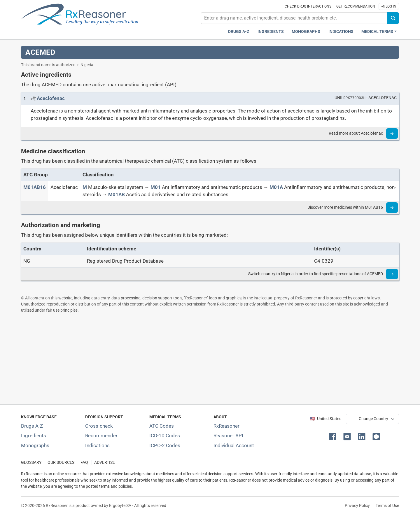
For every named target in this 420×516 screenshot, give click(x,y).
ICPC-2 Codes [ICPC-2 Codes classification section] (165, 445)
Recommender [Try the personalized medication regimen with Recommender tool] (101, 436)
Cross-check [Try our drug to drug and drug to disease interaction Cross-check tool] (99, 426)
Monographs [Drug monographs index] (306, 32)
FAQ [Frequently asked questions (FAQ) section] (84, 463)
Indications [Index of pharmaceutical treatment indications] (97, 445)
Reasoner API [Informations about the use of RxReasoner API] (228, 436)
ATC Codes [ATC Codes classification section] (162, 426)
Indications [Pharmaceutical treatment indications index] (341, 32)
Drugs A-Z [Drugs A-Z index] (239, 32)
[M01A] (276, 187)
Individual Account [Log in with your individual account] (234, 445)
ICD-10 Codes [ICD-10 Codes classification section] (165, 436)
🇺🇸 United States (325, 419)
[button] (334, 436)
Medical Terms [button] (377, 32)
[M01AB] (117, 194)
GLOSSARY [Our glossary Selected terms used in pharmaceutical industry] (31, 463)
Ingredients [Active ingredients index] (271, 32)
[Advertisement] (196, 359)
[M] (85, 187)
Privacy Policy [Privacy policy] (357, 506)
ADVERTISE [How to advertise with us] (105, 463)
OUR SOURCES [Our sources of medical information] (61, 463)
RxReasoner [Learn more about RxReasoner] (226, 426)
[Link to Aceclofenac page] (51, 98)
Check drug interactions (308, 6)
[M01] (156, 187)
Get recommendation (356, 6)
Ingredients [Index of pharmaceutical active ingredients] (34, 436)
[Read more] (392, 134)
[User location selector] (372, 419)
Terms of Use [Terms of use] (387, 506)
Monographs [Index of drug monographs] (35, 445)
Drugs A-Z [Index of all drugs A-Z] (32, 426)
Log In (389, 6)
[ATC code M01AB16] (35, 187)
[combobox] (294, 18)
